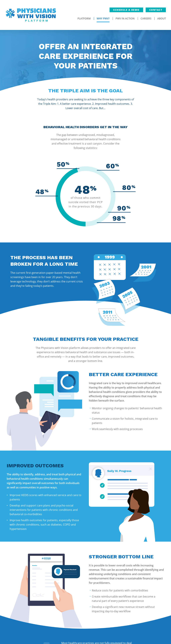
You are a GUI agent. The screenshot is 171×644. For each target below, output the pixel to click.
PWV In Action (125, 18)
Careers (146, 18)
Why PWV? (103, 18)
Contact (156, 10)
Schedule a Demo (126, 10)
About (162, 18)
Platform (84, 18)
